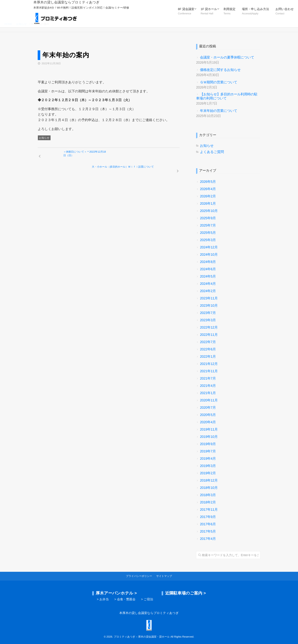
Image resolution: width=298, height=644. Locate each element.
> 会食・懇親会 (125, 599)
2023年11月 (209, 298)
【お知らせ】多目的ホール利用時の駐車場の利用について (227, 96)
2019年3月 (208, 466)
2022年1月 (208, 357)
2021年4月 (208, 386)
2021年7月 (208, 379)
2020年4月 (208, 422)
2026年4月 (208, 189)
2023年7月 (208, 313)
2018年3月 (208, 495)
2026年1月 (208, 204)
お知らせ (44, 138)
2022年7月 (208, 342)
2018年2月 (208, 502)
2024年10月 (209, 255)
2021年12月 (209, 364)
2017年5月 (208, 532)
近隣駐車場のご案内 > (185, 593)
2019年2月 (208, 473)
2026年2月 (208, 196)
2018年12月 (209, 481)
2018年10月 (209, 488)
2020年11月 (209, 400)
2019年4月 (208, 459)
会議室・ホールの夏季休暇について (227, 58)
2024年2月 (208, 291)
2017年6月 (208, 524)
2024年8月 (208, 262)
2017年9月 (208, 517)
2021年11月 (209, 371)
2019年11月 (209, 430)
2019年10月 (209, 437)
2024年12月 (209, 247)
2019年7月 (208, 451)
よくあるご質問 (212, 152)
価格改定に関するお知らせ (220, 70)
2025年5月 (208, 233)
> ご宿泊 (147, 599)
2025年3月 (208, 240)
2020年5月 (208, 415)
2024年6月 (208, 269)
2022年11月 (209, 335)
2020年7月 (208, 408)
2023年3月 (208, 320)
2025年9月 (208, 218)
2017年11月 (209, 510)
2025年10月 (209, 211)
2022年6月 (208, 349)
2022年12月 (209, 328)
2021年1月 (208, 393)
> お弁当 (103, 599)
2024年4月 (208, 284)
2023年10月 (209, 306)
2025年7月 (208, 226)
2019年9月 (208, 444)
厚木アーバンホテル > (116, 593)
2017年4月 (208, 539)
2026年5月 (208, 182)
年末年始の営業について (219, 111)
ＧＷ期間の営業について (219, 82)
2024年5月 (208, 277)
